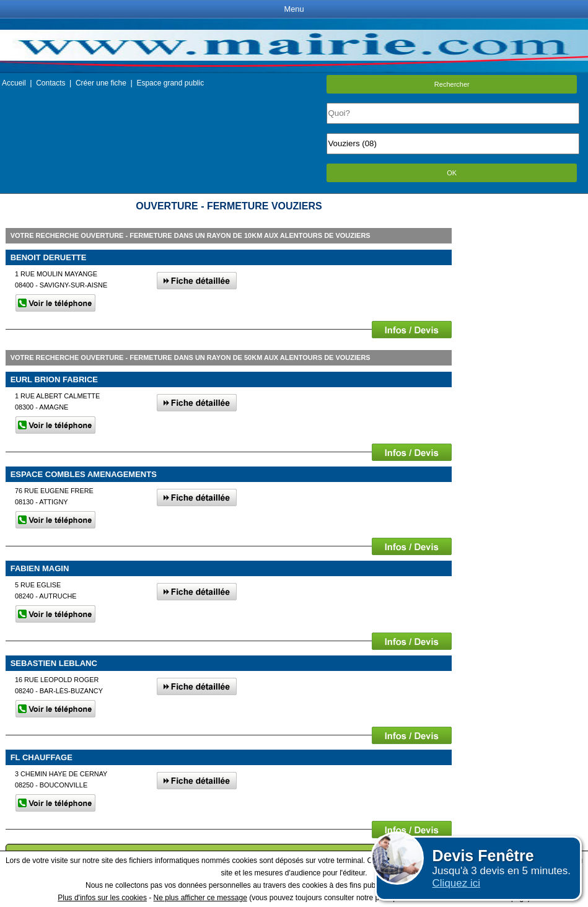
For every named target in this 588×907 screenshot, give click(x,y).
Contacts (50, 83)
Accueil (14, 83)
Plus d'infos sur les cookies (102, 898)
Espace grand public (170, 83)
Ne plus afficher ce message (200, 898)
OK (452, 173)
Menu (294, 9)
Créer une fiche (101, 83)
